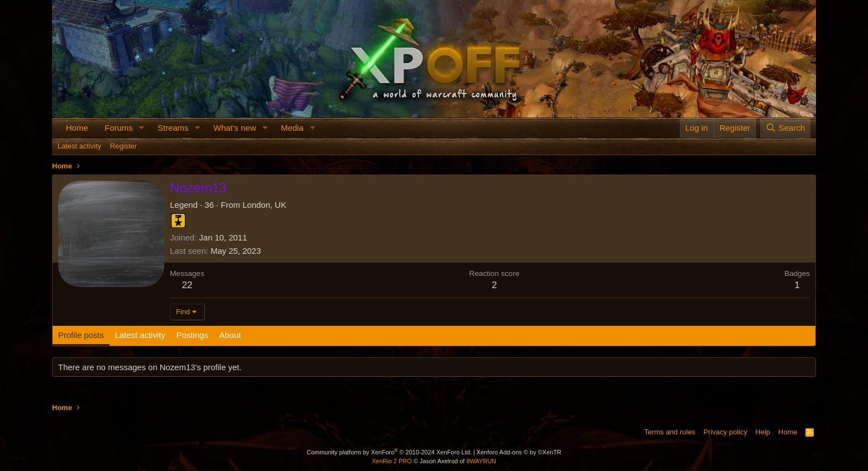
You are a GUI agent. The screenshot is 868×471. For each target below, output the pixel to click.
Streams (173, 128)
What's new (234, 128)
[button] (142, 128)
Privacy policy (725, 432)
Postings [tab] (192, 335)
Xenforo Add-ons (519, 452)
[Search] (785, 128)
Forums (119, 128)
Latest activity (79, 146)
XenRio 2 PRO (392, 461)
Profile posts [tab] (81, 335)
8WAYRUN (481, 461)
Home (77, 128)
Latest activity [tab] (140, 335)
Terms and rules (670, 432)
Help (763, 432)
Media (292, 128)
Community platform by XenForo (389, 452)
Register (123, 146)
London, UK (264, 205)
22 (187, 285)
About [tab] (230, 335)
